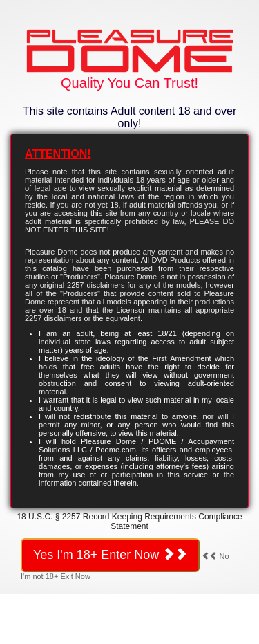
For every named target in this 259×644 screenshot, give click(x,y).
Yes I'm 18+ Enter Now (110, 554)
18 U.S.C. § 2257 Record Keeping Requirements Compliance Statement (129, 522)
